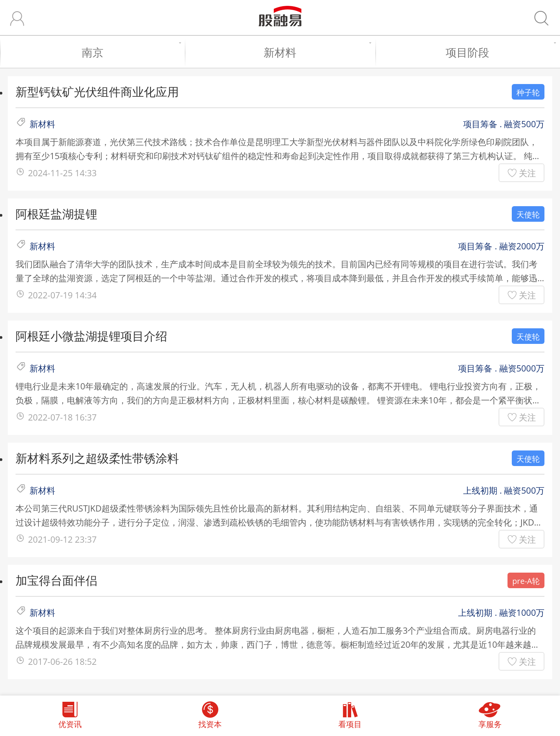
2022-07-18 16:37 (62, 417)
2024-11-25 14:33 (62, 173)
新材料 (316, 52)
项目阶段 (499, 52)
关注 (527, 173)
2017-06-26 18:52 (62, 661)
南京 (129, 52)
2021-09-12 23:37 (62, 539)
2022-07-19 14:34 (62, 295)
